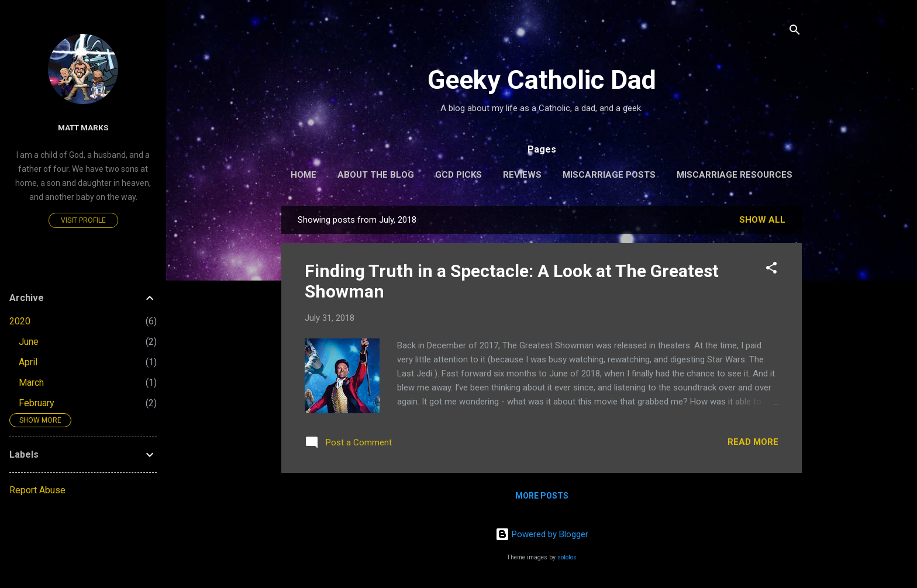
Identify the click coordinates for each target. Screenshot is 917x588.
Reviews (522, 175)
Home (304, 175)
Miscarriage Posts (609, 175)
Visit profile (83, 220)
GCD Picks (458, 175)
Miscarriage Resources (735, 175)
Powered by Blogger (542, 534)
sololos (567, 557)
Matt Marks (83, 127)
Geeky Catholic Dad (542, 80)
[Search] (795, 32)
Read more (753, 442)
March (31, 383)
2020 (20, 321)
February (37, 403)
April (28, 362)
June (29, 342)
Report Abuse (37, 490)
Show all (762, 220)
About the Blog (376, 175)
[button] (771, 270)
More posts (542, 496)
